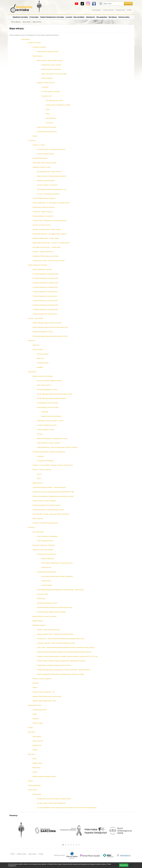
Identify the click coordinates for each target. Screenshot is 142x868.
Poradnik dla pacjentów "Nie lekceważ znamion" (47, 505)
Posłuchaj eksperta (47, 78)
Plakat (48, 114)
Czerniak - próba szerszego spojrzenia (48, 630)
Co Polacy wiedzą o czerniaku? (51, 92)
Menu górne (32, 732)
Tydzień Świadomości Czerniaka (52, 17)
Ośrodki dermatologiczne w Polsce (43, 332)
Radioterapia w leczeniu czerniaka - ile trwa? (50, 421)
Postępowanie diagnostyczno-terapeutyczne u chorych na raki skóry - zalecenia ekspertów (64, 670)
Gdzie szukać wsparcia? (44, 385)
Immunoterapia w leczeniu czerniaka (48, 407)
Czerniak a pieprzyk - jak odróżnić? (47, 185)
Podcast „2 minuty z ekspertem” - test (44, 692)
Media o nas (41, 358)
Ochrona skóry (124, 17)
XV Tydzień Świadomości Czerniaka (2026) (45, 274)
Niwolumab (45, 412)
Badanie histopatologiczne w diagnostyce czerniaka (52, 439)
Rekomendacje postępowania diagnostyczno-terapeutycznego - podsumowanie (60, 590)
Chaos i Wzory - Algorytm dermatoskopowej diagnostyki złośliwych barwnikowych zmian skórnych (66, 648)
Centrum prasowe (108, 10)
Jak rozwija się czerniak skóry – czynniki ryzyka (46, 247)
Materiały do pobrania (39, 625)
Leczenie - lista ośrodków (75, 17)
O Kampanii (45, 87)
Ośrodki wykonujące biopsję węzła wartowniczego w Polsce (50, 336)
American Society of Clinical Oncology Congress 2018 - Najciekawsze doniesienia (61, 661)
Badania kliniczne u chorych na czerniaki (44, 616)
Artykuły (30, 781)
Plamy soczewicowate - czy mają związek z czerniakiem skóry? (51, 203)
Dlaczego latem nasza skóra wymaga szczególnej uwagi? (54, 799)
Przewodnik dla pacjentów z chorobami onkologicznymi (49, 452)
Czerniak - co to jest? (39, 145)
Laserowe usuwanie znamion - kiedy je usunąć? (47, 229)
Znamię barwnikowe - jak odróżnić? (43, 216)
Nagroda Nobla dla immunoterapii (51, 416)
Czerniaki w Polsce (43, 594)
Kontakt (129, 10)
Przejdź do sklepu (38, 723)
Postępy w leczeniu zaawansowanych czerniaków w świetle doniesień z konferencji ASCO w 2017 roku (67, 656)
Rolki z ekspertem (38, 519)
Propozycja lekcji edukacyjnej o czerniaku (58, 105)
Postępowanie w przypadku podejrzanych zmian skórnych (54, 665)
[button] (63, 845)
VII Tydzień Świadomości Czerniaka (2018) (45, 310)
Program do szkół (47, 96)
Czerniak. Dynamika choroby (45, 154)
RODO (35, 759)
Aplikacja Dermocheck (35, 705)
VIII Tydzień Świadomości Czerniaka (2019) (45, 305)
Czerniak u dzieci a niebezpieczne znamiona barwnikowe (49, 221)
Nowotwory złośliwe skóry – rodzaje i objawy (46, 238)
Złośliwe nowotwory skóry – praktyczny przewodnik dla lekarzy (55, 634)
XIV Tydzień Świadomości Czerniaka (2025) (45, 278)
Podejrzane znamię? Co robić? (42, 167)
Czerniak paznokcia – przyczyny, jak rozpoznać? (51, 149)
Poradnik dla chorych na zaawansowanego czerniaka (48, 510)
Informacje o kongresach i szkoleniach (44, 545)
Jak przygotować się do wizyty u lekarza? (49, 172)
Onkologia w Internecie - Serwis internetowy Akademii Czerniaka (56, 643)
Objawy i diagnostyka (48, 559)
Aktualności (90, 17)
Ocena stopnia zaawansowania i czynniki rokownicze (57, 563)
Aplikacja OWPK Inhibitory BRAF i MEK (44, 701)
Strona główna (97, 10)
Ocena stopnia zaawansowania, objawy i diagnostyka (57, 576)
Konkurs (35, 688)
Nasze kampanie (37, 56)
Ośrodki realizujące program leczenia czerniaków (47, 323)
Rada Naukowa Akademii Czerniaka (48, 52)
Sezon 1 (39, 474)
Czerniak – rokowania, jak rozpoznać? (48, 194)
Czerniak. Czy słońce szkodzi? (42, 225)
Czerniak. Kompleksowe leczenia (47, 425)
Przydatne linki (120, 10)
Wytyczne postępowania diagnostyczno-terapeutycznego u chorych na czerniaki (61, 674)
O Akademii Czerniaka (39, 47)
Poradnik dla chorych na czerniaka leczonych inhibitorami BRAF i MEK (53, 492)
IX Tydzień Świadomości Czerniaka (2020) (45, 301)
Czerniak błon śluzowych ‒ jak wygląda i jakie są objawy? (49, 234)
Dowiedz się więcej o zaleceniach (51, 69)
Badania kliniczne (38, 483)
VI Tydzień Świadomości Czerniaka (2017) (45, 314)
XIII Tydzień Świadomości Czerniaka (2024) (45, 283)
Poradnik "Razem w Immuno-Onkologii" (44, 501)
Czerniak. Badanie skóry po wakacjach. (44, 198)
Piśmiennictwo (41, 599)
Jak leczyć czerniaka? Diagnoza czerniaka (49, 381)
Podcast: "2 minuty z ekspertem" (42, 470)
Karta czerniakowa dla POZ (45, 541)
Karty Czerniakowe (38, 532)
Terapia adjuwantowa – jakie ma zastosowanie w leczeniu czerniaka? (57, 447)
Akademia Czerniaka (20, 17)
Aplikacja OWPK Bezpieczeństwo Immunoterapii (47, 696)
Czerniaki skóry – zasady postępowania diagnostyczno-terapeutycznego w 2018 (61, 639)
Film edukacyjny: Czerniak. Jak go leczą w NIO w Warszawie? (51, 514)
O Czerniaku (34, 17)
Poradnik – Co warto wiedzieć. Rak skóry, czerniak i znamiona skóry (53, 465)
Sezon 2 (39, 479)
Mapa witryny (36, 768)
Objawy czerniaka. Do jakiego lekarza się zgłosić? (52, 176)
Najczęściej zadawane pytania (46, 181)
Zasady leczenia (46, 567)
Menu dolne (32, 754)
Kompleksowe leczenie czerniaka (51, 65)
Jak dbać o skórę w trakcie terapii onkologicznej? (51, 803)
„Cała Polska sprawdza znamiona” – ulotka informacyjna (49, 487)
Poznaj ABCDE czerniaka (40, 158)
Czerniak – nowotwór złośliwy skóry (43, 252)
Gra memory (50, 123)
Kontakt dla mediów (43, 363)
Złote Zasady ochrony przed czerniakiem (44, 163)
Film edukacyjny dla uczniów (54, 101)
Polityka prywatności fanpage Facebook (44, 776)
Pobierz (35, 714)
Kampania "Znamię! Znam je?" (46, 83)
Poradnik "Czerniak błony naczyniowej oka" (45, 523)
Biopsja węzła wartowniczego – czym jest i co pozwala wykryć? (51, 243)
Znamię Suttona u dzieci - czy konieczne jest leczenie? (49, 261)
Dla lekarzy (113, 17)
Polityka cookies (37, 763)
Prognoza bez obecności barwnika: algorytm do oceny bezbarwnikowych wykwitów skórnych (64, 652)
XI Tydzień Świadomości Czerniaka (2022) (45, 292)
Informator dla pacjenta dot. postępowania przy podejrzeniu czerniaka (53, 496)
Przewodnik (40, 456)
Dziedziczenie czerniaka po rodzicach (44, 207)
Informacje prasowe (43, 354)
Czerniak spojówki (47, 585)
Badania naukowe (38, 621)
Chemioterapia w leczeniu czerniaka (48, 403)
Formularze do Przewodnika (45, 461)
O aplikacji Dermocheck (39, 710)
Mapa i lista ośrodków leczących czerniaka (54, 74)
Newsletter (40, 367)
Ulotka (48, 109)
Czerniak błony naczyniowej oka (46, 572)
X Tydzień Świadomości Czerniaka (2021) (45, 296)
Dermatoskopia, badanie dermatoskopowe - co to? (52, 189)
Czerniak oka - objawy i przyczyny (43, 212)
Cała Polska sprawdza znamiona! (47, 132)
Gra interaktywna (51, 118)
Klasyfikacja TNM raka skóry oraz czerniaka (45, 256)
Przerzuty (40, 434)
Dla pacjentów (102, 17)
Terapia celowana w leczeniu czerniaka (48, 443)
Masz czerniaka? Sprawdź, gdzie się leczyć (50, 60)
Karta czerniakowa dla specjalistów (47, 536)
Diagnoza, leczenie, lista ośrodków (43, 376)
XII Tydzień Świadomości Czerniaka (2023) (45, 287)
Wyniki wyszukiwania (34, 785)
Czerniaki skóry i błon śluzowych (47, 554)
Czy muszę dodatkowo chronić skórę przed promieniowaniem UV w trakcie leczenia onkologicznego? (67, 808)
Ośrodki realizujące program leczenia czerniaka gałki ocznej (50, 327)
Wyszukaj (128, 3)
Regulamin (36, 719)
